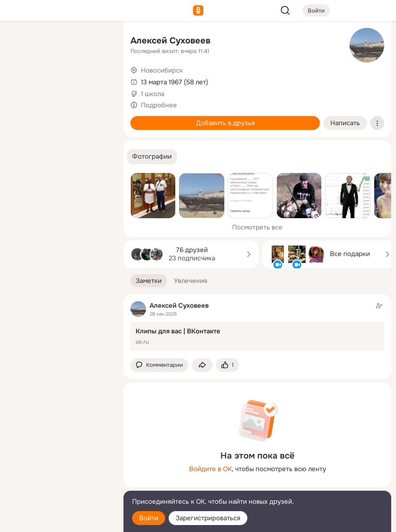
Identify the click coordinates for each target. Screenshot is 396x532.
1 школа (153, 94)
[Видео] (97, 80)
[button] (152, 157)
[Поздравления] (59, 118)
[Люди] (59, 80)
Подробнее (159, 105)
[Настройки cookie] (59, 520)
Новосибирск (162, 70)
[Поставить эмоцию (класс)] (228, 365)
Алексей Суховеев (170, 41)
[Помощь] (21, 156)
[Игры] (97, 118)
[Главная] (21, 42)
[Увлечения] (59, 42)
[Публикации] (21, 80)
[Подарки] (21, 118)
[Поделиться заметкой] (202, 365)
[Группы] (97, 42)
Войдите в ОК (210, 469)
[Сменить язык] (59, 484)
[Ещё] (59, 465)
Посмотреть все (257, 227)
